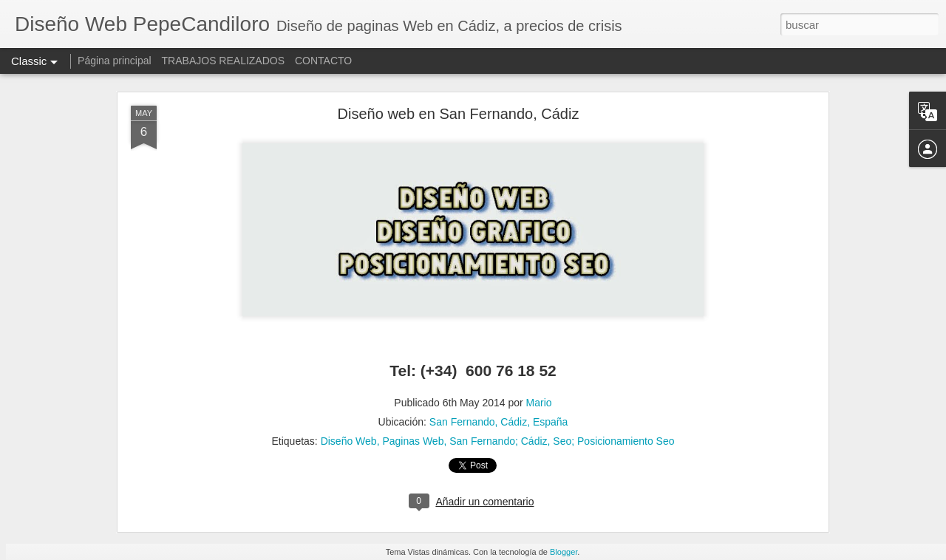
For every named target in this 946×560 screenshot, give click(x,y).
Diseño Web (349, 441)
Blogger (564, 552)
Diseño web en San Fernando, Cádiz (459, 114)
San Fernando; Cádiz (498, 441)
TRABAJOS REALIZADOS (223, 61)
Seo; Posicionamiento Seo (613, 441)
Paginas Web (413, 441)
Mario (539, 403)
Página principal (115, 61)
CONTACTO (323, 61)
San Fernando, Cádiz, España (499, 422)
